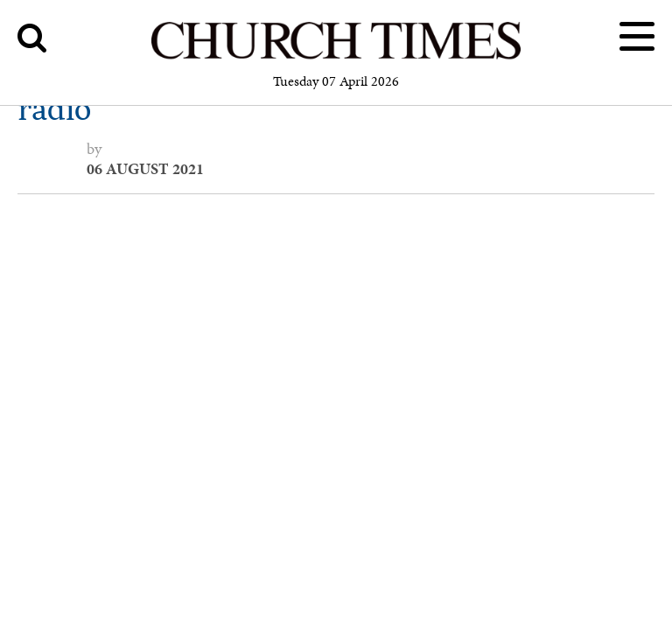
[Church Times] (336, 56)
